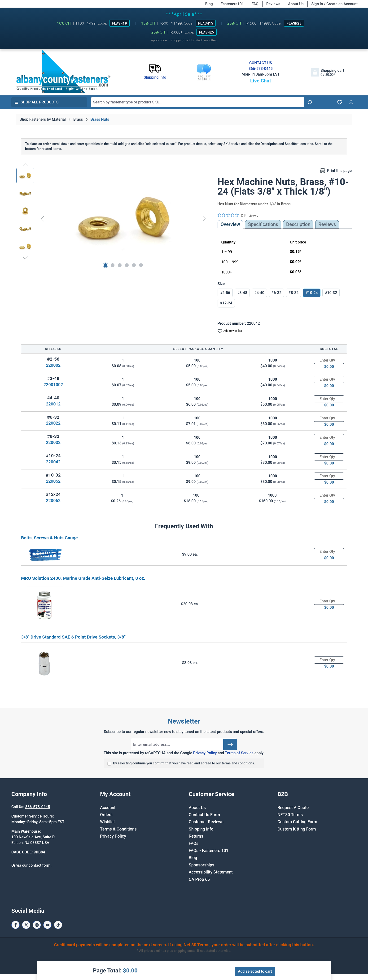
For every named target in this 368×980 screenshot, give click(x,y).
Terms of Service (239, 753)
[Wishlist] (340, 102)
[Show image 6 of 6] (141, 265)
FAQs (194, 844)
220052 (53, 481)
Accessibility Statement (211, 872)
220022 (53, 423)
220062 (53, 501)
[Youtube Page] (47, 925)
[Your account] (351, 102)
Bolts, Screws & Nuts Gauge (49, 538)
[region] (112, 219)
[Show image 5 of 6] (134, 265)
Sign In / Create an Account (335, 4)
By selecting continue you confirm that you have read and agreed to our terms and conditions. (184, 763)
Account (108, 808)
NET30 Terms (290, 815)
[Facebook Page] (15, 925)
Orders (106, 815)
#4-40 (259, 293)
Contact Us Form (204, 815)
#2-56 (225, 293)
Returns (196, 836)
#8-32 (294, 293)
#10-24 (312, 293)
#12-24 (226, 303)
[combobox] (198, 102)
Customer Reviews (206, 822)
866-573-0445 (261, 69)
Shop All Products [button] (36, 102)
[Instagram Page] (37, 925)
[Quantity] (329, 360)
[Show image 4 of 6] (127, 265)
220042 (53, 462)
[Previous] (42, 219)
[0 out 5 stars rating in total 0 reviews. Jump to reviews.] (238, 215)
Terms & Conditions (118, 829)
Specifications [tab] (263, 224)
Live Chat (261, 81)
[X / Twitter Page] (26, 925)
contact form (39, 865)
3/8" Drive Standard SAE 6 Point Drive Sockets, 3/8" (73, 637)
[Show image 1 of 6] (105, 265)
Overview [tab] (230, 224)
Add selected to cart (255, 971)
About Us (296, 4)
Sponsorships (202, 865)
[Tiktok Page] (58, 925)
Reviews (273, 4)
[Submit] (230, 744)
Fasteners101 (232, 4)
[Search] (310, 102)
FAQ (255, 4)
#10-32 (331, 293)
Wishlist (107, 822)
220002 (53, 365)
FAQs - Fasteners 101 (209, 851)
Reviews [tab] (327, 224)
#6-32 (276, 293)
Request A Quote (293, 808)
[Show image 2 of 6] (113, 265)
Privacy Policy (205, 753)
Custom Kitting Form (297, 829)
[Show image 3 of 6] (120, 265)
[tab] (298, 224)
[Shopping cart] (328, 72)
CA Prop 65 (199, 879)
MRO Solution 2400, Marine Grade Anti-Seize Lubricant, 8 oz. (83, 578)
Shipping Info (201, 829)
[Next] (204, 219)
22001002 (53, 385)
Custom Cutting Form (297, 822)
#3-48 (242, 293)
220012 (53, 404)
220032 (53, 442)
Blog (209, 4)
